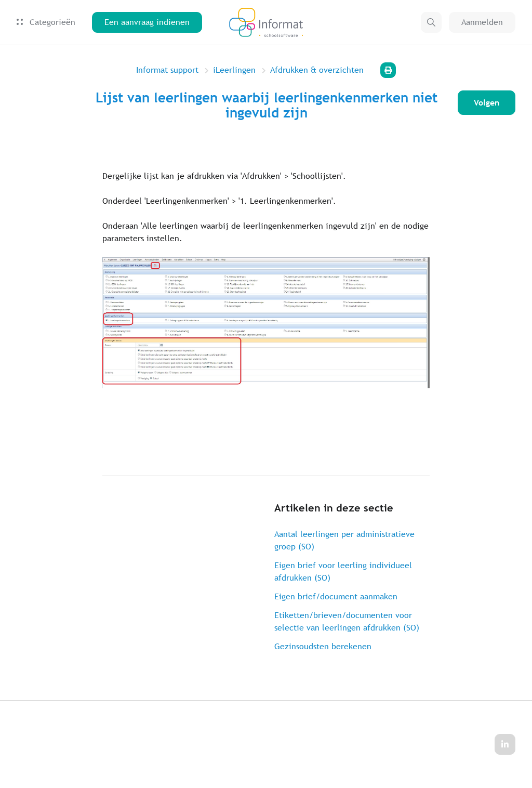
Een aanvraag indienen (147, 23)
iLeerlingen (234, 70)
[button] (431, 23)
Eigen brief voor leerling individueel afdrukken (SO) (343, 572)
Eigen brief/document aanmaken (336, 596)
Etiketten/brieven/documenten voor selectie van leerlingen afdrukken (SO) (347, 621)
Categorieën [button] (46, 23)
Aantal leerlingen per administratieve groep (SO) (344, 540)
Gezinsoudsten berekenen (323, 646)
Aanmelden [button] (482, 23)
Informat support (167, 70)
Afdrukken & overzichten (317, 70)
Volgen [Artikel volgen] (486, 103)
